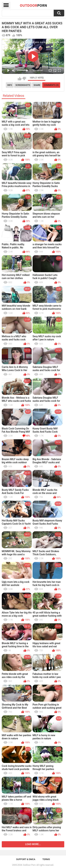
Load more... (33, 844)
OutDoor (34, 5)
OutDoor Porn (29, 865)
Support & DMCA (26, 859)
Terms (46, 859)
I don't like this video (24, 79)
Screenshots (23, 85)
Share (37, 85)
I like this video (20, 79)
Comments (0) (51, 85)
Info (10, 85)
